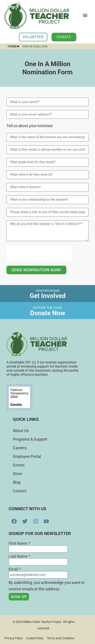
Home (13, 46)
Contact (20, 491)
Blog (17, 482)
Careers (20, 448)
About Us (21, 431)
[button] (85, 15)
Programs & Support (30, 439)
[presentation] (39, 253)
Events (19, 465)
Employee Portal (27, 456)
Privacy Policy (14, 638)
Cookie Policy (35, 638)
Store (18, 474)
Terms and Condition (61, 638)
